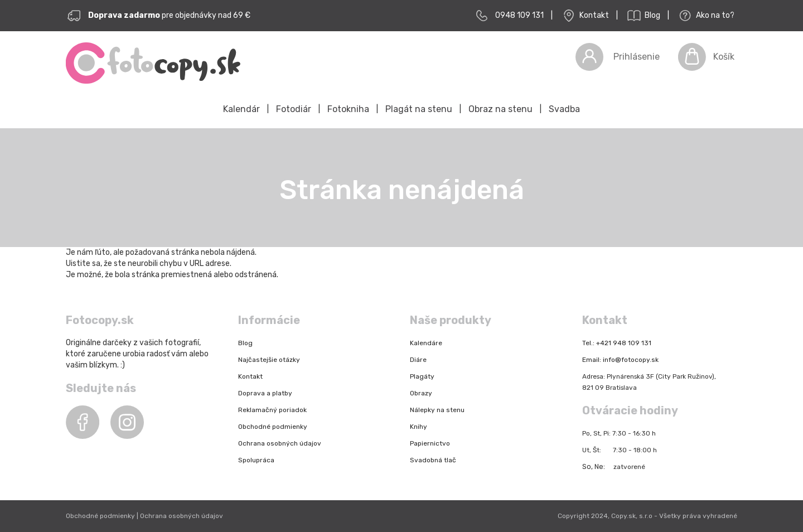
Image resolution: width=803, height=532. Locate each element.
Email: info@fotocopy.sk (620, 360)
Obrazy (421, 393)
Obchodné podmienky (273, 427)
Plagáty (422, 376)
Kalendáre (426, 343)
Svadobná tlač (433, 460)
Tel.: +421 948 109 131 (617, 343)
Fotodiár (294, 109)
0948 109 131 (519, 15)
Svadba (564, 109)
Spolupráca (256, 460)
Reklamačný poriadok (272, 410)
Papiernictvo (430, 443)
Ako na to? (705, 16)
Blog (643, 16)
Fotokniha (348, 109)
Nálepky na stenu (437, 410)
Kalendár (241, 109)
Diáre (418, 360)
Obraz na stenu (500, 109)
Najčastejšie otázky (269, 360)
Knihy (419, 427)
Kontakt (584, 16)
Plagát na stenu (419, 109)
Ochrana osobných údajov (280, 443)
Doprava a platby (265, 393)
